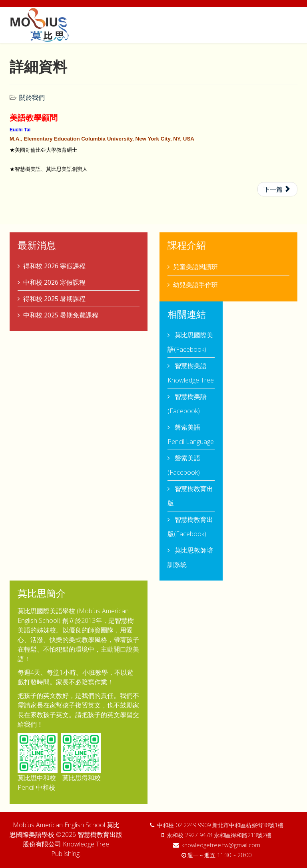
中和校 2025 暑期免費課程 (61, 315)
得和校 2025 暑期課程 (54, 299)
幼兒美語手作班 (195, 285)
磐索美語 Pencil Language (191, 434)
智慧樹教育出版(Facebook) (190, 527)
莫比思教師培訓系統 (190, 557)
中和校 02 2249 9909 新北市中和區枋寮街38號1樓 (220, 825)
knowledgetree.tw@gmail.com (221, 845)
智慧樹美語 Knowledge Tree (191, 373)
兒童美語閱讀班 (195, 267)
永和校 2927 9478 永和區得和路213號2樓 (219, 835)
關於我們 (32, 97)
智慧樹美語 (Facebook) (187, 404)
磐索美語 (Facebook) (184, 465)
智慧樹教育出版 (190, 496)
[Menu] (294, 24)
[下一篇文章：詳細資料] (277, 189)
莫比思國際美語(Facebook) (190, 342)
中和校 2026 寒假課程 (54, 282)
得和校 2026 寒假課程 (54, 266)
